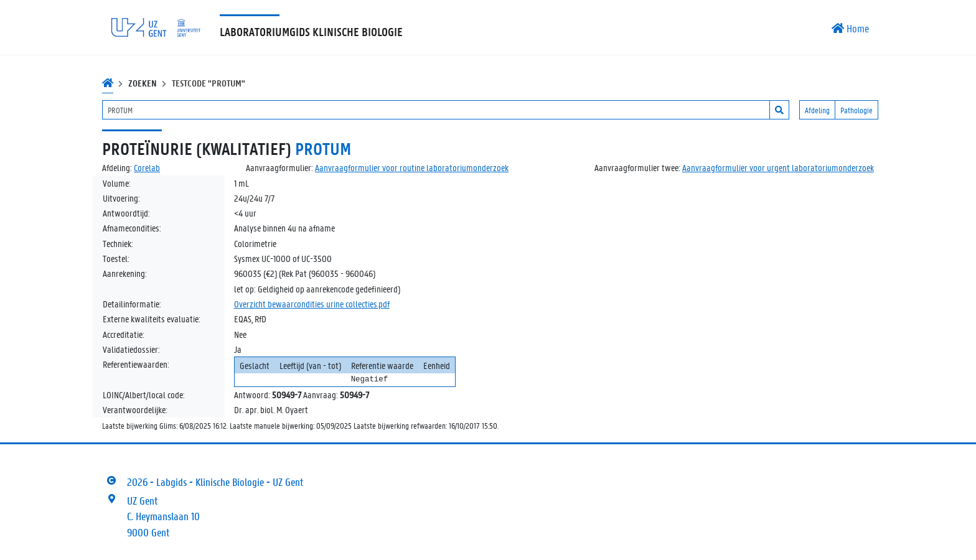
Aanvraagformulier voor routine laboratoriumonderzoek (412, 167)
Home (850, 28)
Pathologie (856, 110)
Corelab (147, 167)
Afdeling (817, 110)
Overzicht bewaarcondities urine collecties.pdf (312, 304)
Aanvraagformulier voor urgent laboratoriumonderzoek (778, 167)
